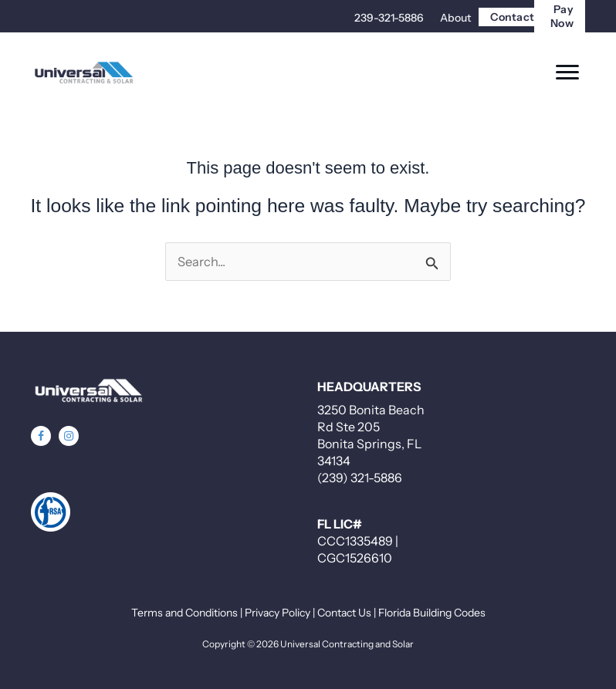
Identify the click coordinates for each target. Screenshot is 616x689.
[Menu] (567, 73)
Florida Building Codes (432, 613)
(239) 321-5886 (360, 478)
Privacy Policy (278, 613)
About (455, 18)
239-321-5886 (389, 18)
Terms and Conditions (184, 613)
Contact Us (344, 613)
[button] (41, 436)
